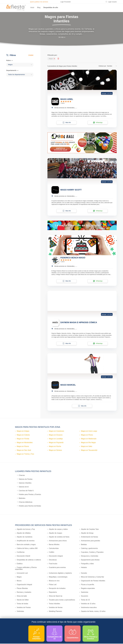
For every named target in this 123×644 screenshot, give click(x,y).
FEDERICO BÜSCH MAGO (73, 258)
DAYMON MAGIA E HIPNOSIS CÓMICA (79, 322)
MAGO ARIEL (67, 99)
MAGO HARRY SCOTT (71, 190)
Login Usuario (112, 2)
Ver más (61, 37)
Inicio (32, 7)
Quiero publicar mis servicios (39, 2)
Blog (39, 7)
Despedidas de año (51, 7)
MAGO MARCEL (68, 385)
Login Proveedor (66, 2)
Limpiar (31, 55)
